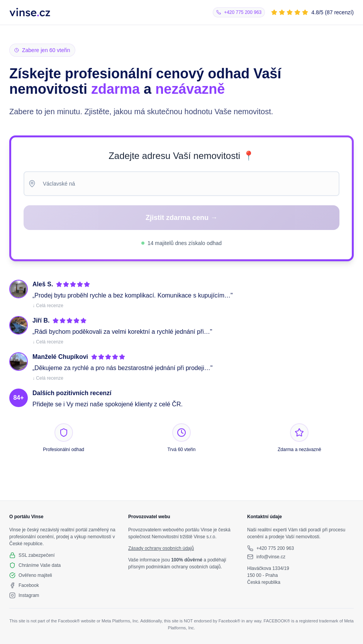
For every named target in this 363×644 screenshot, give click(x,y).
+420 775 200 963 (275, 548)
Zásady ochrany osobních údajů (161, 548)
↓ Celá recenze (48, 306)
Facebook (29, 585)
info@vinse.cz (271, 557)
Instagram (29, 595)
